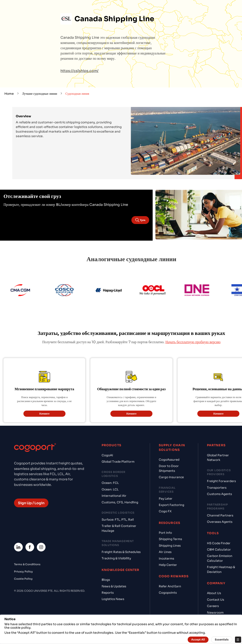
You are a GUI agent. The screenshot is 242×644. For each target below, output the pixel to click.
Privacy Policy (23, 571)
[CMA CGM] (30, 291)
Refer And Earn (170, 586)
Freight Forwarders (221, 481)
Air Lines (165, 552)
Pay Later (166, 499)
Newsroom (215, 613)
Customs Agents (219, 494)
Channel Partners (220, 515)
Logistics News (113, 599)
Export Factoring (171, 505)
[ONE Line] (207, 291)
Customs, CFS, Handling (120, 502)
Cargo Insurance (171, 477)
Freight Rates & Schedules (121, 552)
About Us (214, 593)
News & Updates (114, 586)
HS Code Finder (219, 543)
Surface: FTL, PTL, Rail (118, 520)
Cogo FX (165, 511)
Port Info (165, 533)
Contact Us (216, 600)
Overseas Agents (220, 522)
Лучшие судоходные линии (40, 94)
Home (9, 94)
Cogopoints (168, 593)
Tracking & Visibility (116, 558)
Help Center (168, 565)
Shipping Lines (170, 546)
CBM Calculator (219, 550)
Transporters (217, 488)
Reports (108, 593)
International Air (114, 496)
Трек (140, 220)
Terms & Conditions (27, 564)
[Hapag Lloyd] (118, 291)
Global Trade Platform (118, 462)
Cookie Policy (23, 579)
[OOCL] (163, 291)
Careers (213, 606)
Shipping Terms (170, 539)
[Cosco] (74, 291)
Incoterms (166, 559)
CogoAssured (169, 460)
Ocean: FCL (110, 483)
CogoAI (107, 455)
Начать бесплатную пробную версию (193, 342)
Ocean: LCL (110, 489)
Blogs (106, 580)
